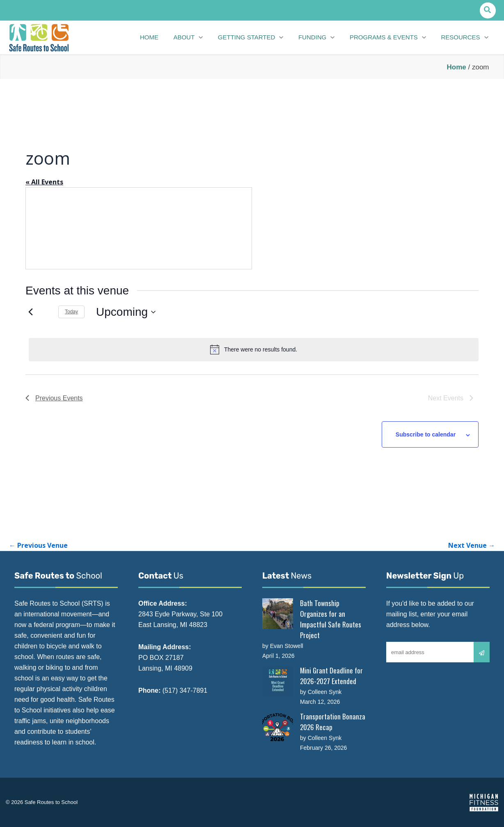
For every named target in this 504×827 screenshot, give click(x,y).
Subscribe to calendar (426, 434)
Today (71, 312)
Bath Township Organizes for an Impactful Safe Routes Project (331, 619)
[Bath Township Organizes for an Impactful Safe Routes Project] (278, 614)
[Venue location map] (139, 228)
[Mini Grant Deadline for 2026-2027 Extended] (278, 681)
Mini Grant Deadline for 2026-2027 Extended (331, 676)
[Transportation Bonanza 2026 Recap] (278, 727)
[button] (488, 10)
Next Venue (472, 545)
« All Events (44, 182)
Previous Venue (38, 545)
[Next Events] (47, 312)
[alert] (254, 349)
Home (457, 67)
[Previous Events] (30, 312)
